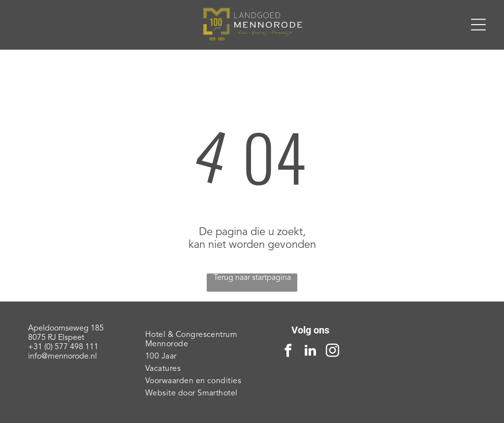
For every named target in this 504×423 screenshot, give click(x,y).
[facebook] (288, 352)
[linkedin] (311, 352)
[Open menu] (478, 25)
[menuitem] (193, 340)
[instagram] (333, 352)
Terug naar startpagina (252, 278)
